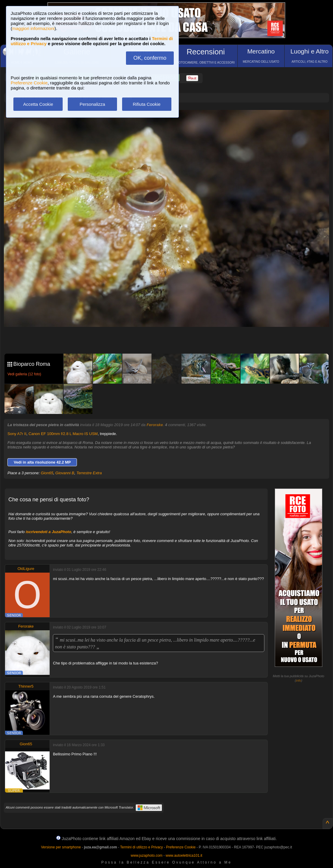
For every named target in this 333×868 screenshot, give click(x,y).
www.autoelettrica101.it (184, 856)
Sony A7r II (17, 434)
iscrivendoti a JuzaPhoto (49, 532)
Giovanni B (65, 473)
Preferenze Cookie (29, 83)
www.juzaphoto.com (147, 856)
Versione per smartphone (61, 847)
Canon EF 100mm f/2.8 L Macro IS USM (63, 434)
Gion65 (47, 473)
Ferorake (155, 425)
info (299, 680)
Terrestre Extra (89, 473)
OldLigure (26, 569)
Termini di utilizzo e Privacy (141, 847)
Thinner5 (26, 686)
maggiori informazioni (33, 28)
